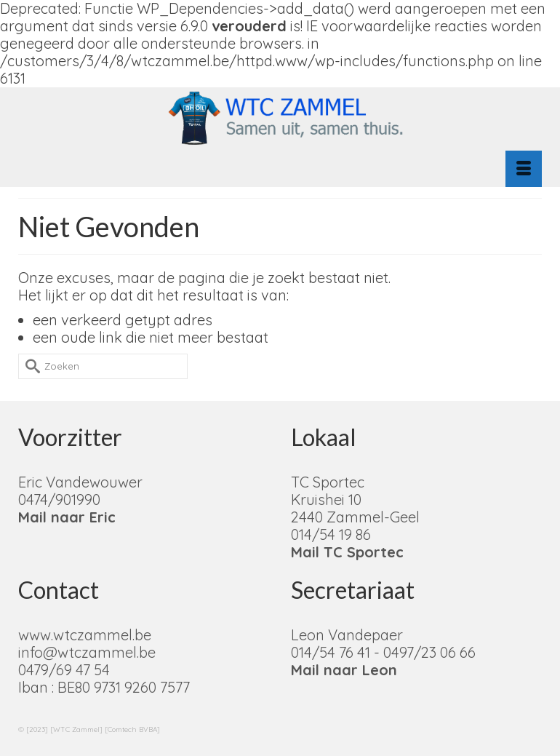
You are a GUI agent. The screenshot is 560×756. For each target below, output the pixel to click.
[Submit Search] (29, 366)
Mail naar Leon (344, 670)
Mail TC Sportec (347, 552)
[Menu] (524, 169)
